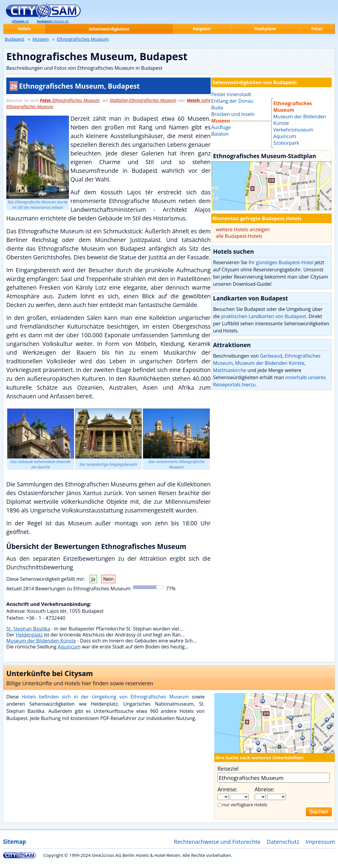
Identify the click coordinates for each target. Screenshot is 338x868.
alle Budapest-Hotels (239, 236)
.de (21, 21)
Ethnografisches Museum (70, 100)
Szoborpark (286, 143)
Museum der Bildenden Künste (41, 641)
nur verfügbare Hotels (245, 805)
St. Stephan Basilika (28, 629)
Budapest (15, 39)
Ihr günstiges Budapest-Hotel (281, 262)
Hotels (24, 29)
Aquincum (69, 647)
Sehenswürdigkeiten (109, 29)
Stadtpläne (265, 29)
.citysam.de (53, 21)
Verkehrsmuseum (293, 130)
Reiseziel (228, 769)
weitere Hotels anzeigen (243, 229)
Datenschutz (283, 841)
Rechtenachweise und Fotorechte (217, 841)
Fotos (317, 29)
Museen (41, 39)
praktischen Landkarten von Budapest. (264, 316)
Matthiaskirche (230, 370)
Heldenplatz (29, 635)
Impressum (320, 841)
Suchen (319, 812)
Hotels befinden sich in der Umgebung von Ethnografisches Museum (105, 697)
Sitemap (14, 841)
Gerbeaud (271, 356)
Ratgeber (202, 29)
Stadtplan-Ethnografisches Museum (143, 100)
